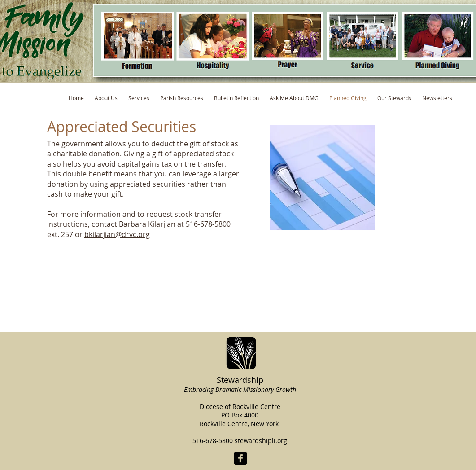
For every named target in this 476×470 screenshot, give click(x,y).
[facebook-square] (240, 458)
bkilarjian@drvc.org (117, 234)
